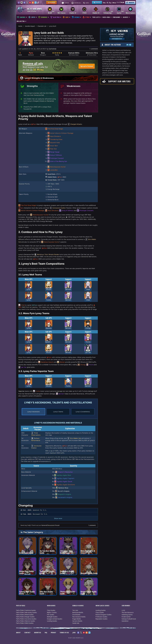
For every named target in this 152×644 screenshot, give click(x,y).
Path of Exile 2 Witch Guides (25, 623)
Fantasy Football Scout (129, 619)
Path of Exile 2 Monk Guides (25, 615)
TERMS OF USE (64, 633)
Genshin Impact (30, 26)
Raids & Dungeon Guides (103, 615)
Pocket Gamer (126, 617)
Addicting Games (127, 615)
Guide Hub (76, 623)
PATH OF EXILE (21, 606)
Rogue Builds (77, 619)
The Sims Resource (128, 612)
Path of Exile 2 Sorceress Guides (26, 619)
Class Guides (51, 610)
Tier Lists (75, 610)
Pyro (31, 53)
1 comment (94, 49)
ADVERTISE (38, 633)
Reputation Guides (101, 619)
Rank (20, 55)
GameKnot (125, 621)
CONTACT (27, 633)
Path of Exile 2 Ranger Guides (25, 617)
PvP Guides (51, 615)
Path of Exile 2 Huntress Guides (26, 610)
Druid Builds (76, 615)
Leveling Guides (52, 621)
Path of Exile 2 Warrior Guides (26, 621)
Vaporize (21, 391)
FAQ (46, 633)
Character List (42, 26)
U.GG (123, 610)
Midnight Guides (52, 617)
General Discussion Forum (50, 525)
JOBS (74, 633)
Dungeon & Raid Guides (55, 619)
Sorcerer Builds (77, 621)
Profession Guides (101, 617)
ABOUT (18, 633)
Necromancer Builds (79, 617)
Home (20, 26)
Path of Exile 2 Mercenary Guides (26, 612)
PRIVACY (53, 633)
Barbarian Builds (78, 612)
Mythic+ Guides (52, 612)
